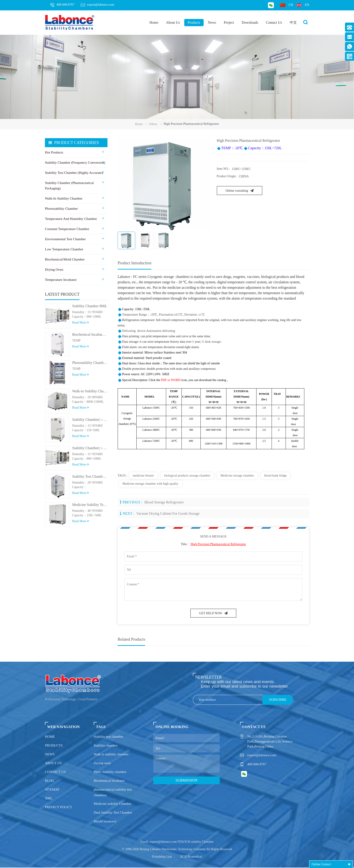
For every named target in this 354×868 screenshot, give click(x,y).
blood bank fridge (275, 476)
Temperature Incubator (60, 280)
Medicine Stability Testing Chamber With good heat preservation (90, 507)
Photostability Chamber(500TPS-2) (90, 365)
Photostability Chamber (61, 209)
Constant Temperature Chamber (66, 229)
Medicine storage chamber (237, 476)
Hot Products (54, 153)
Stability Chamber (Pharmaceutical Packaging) (69, 186)
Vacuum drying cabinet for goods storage (168, 514)
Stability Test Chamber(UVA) (90, 479)
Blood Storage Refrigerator (164, 502)
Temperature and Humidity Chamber (70, 219)
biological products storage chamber (187, 476)
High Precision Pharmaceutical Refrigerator (218, 544)
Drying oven (102, 763)
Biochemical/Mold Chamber (64, 260)
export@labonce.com (97, 5)
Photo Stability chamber (110, 772)
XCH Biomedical (191, 857)
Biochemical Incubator (109, 781)
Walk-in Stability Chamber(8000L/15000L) (90, 394)
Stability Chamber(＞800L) (90, 451)
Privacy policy (59, 807)
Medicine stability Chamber (113, 804)
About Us (173, 22)
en (303, 5)
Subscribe (278, 700)
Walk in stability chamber (111, 755)
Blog (50, 781)
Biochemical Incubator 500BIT (90, 337)
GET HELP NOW (213, 613)
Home (154, 22)
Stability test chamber (108, 737)
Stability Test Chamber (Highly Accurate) (73, 173)
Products (194, 22)
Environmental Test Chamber (65, 240)
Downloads (250, 22)
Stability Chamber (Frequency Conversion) (74, 163)
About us (53, 763)
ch (286, 5)
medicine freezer (143, 476)
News (212, 22)
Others (153, 124)
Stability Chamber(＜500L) (90, 422)
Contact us (55, 772)
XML (49, 799)
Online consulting (240, 191)
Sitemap (52, 790)
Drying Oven (54, 270)
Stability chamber (106, 746)
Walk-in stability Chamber (63, 199)
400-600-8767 (62, 5)
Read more (81, 325)
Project (229, 22)
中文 (293, 22)
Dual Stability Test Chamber (113, 813)
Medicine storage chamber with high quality (150, 484)
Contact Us (274, 22)
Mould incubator (105, 822)
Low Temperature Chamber (64, 250)
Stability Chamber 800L (90, 309)
